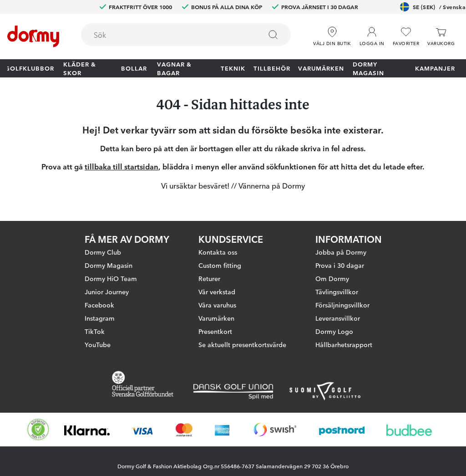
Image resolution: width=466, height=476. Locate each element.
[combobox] (186, 35)
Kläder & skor (80, 68)
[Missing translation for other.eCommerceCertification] (38, 430)
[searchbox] (165, 35)
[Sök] (273, 35)
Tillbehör (272, 68)
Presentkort (215, 331)
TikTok (95, 331)
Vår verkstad (217, 292)
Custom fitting (220, 265)
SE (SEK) (433, 7)
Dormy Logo (334, 331)
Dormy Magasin (368, 68)
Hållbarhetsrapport (344, 344)
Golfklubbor (30, 68)
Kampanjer (435, 68)
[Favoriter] (406, 37)
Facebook (99, 305)
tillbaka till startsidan (122, 166)
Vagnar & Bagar (174, 68)
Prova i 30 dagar (340, 265)
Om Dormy (332, 278)
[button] (372, 37)
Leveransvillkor (338, 318)
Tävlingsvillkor (337, 292)
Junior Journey (107, 292)
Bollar (134, 68)
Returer (209, 278)
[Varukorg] (441, 37)
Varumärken (321, 68)
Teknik (233, 68)
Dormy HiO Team (111, 278)
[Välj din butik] (332, 37)
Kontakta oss (218, 252)
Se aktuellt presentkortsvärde (242, 344)
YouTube (98, 344)
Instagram (100, 318)
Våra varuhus (217, 305)
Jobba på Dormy (341, 252)
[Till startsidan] (33, 36)
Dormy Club (103, 252)
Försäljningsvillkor (342, 305)
